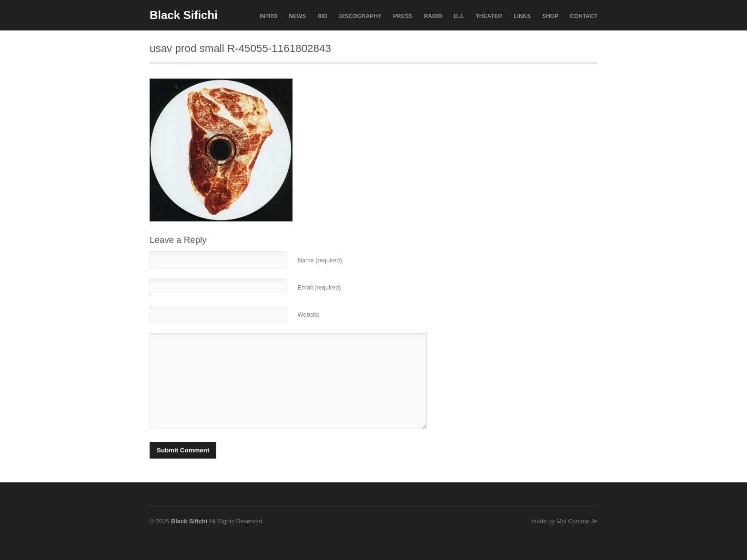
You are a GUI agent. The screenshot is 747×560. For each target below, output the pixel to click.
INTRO (268, 16)
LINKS (522, 16)
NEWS (297, 16)
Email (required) (319, 287)
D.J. (459, 16)
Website (309, 315)
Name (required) (320, 260)
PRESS (403, 16)
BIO (322, 16)
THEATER (489, 16)
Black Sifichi (184, 15)
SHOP (550, 16)
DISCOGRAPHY (360, 16)
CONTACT (584, 16)
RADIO (433, 16)
